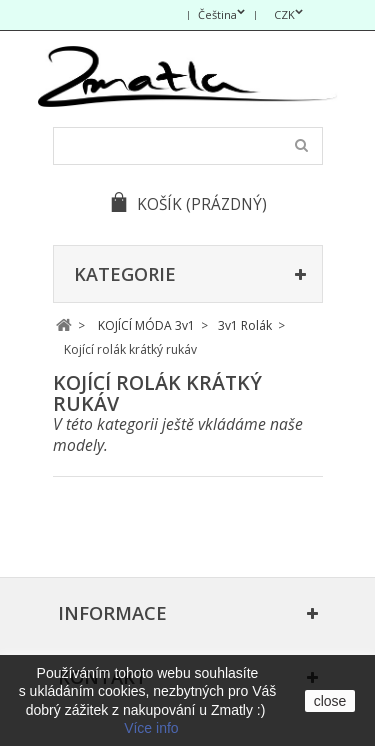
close (330, 701)
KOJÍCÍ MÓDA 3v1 (146, 325)
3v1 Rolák (245, 325)
